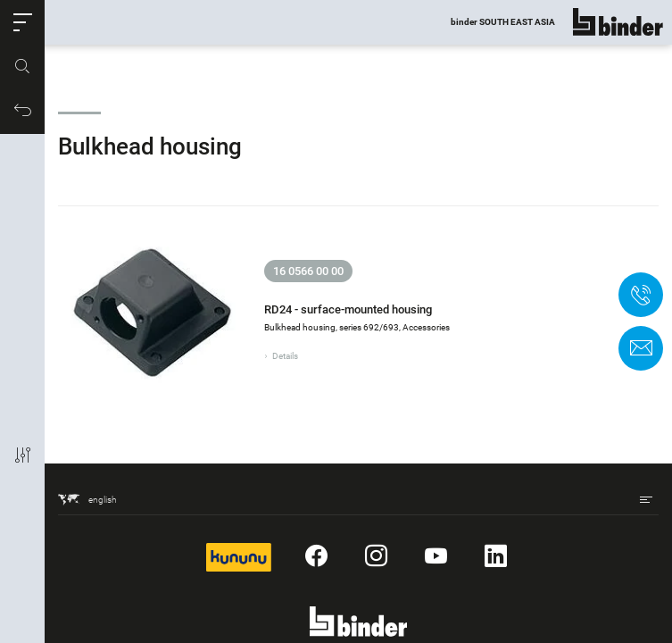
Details (285, 356)
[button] (22, 22)
